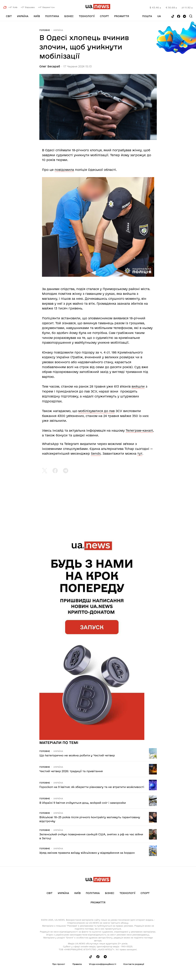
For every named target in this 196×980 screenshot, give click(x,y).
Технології (87, 16)
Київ (37, 16)
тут (140, 453)
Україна (23, 16)
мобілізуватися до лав (96, 411)
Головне (45, 30)
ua (159, 16)
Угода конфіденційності (103, 964)
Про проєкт (59, 964)
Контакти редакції (134, 964)
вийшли (138, 386)
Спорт (104, 16)
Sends (96, 453)
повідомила (64, 170)
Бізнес (69, 16)
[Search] (191, 16)
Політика (52, 16)
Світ (9, 16)
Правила (77, 964)
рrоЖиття (122, 16)
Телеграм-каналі (139, 430)
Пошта (147, 16)
